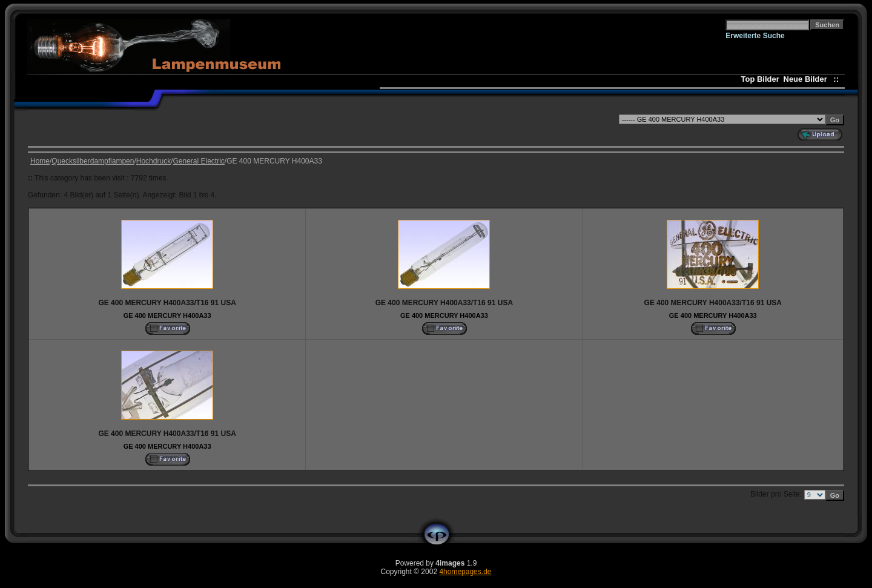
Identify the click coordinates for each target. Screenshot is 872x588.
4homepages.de (465, 572)
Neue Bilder (808, 79)
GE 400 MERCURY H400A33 (167, 315)
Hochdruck (154, 161)
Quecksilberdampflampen (93, 161)
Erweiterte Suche (755, 36)
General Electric (198, 161)
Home (40, 161)
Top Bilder (760, 79)
